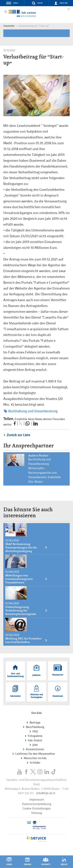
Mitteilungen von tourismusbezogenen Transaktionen (26, 579)
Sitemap (37, 813)
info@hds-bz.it (46, 793)
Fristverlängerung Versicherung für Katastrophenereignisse (26, 610)
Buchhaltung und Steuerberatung (31, 411)
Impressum (37, 800)
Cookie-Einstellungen (37, 809)
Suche (40, 3)
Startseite (9, 26)
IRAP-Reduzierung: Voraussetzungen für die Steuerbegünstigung (26, 547)
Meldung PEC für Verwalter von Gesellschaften (26, 640)
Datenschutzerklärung (37, 804)
